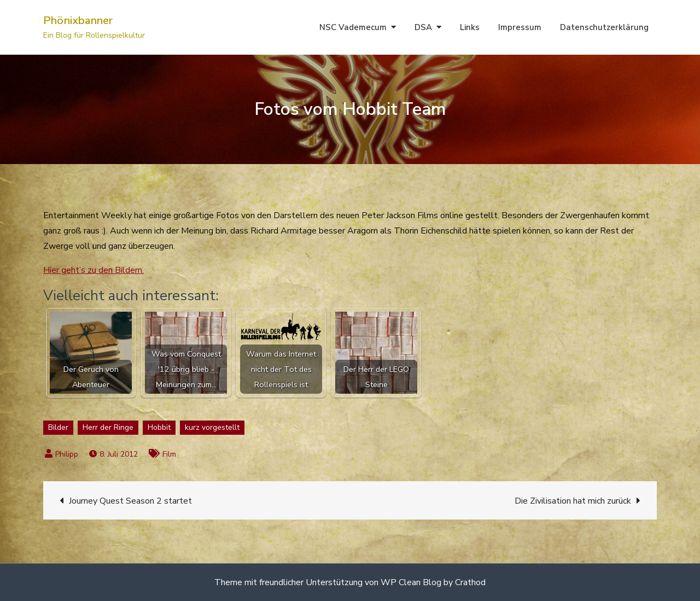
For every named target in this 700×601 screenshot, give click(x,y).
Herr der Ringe (108, 427)
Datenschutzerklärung (604, 27)
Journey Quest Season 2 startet (130, 501)
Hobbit (159, 427)
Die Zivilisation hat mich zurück (573, 501)
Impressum (520, 27)
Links (470, 27)
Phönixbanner (78, 21)
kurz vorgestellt (212, 427)
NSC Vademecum (353, 27)
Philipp (67, 454)
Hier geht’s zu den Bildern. (94, 270)
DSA (423, 27)
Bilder (58, 427)
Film (169, 454)
